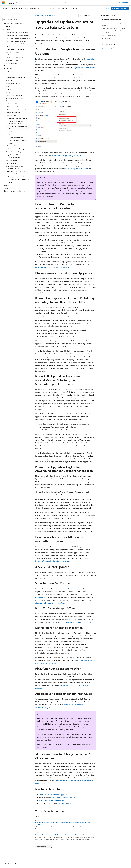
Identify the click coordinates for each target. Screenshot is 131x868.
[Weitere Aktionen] (94, 15)
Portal (107, 8)
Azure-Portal (40, 597)
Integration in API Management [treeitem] (16, 155)
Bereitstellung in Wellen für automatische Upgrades (115, 25)
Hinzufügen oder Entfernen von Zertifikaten (51, 603)
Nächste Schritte (107, 38)
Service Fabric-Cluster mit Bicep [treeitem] (16, 41)
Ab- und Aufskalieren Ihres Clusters (52, 800)
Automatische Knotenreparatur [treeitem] (19, 135)
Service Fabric (51, 15)
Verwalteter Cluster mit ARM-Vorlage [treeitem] (17, 35)
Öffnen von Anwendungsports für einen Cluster (74, 622)
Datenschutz (52, 862)
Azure (43, 15)
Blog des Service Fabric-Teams (83, 67)
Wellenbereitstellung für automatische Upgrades (52, 267)
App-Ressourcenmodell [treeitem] (13, 158)
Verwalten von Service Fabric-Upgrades (53, 795)
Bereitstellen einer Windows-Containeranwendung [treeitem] (15, 59)
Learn (37, 15)
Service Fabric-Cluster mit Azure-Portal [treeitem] (18, 38)
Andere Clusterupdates (109, 35)
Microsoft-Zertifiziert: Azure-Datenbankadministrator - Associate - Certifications (61, 835)
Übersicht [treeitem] (9, 81)
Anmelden (125, 3)
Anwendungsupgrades (65, 803)
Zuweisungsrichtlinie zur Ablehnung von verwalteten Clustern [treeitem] (17, 173)
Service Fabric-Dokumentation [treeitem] (14, 23)
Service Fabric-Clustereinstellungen (63, 797)
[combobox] (16, 20)
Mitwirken (43, 862)
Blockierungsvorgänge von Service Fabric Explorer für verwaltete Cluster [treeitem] (17, 178)
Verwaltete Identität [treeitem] (12, 161)
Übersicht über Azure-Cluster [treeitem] (18, 118)
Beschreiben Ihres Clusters (69, 685)
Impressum (100, 862)
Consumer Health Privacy (68, 862)
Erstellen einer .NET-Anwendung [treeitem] (16, 49)
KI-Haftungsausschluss (10, 862)
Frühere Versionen (25, 862)
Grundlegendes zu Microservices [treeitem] (16, 78)
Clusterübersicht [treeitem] (12, 104)
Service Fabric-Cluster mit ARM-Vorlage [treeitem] (16, 45)
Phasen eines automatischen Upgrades (114, 28)
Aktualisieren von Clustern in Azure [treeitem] (18, 128)
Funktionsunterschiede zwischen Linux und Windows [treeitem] (18, 111)
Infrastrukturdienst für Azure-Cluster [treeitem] (18, 142)
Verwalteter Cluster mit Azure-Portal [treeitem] (17, 32)
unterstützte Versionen (56, 194)
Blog (34, 862)
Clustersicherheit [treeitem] (13, 107)
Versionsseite (42, 747)
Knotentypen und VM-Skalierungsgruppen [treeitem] (16, 122)
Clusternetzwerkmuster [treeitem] (16, 138)
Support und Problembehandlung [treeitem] (15, 191)
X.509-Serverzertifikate (62, 589)
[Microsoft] (4, 3)
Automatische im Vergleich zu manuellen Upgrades (111, 20)
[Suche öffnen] (119, 3)
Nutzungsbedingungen (87, 862)
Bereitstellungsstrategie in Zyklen (77, 169)
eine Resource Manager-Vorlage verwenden (67, 155)
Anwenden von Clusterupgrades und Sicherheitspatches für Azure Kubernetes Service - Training (63, 823)
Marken (110, 862)
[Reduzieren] (28, 15)
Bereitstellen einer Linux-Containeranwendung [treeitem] (13, 54)
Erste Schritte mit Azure (120, 8)
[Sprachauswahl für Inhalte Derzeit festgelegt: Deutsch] (7, 857)
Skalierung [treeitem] (12, 132)
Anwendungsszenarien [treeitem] (13, 83)
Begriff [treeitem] (8, 92)
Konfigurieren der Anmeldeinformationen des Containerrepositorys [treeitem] (14, 166)
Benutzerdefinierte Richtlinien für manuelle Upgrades (112, 32)
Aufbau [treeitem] (8, 86)
